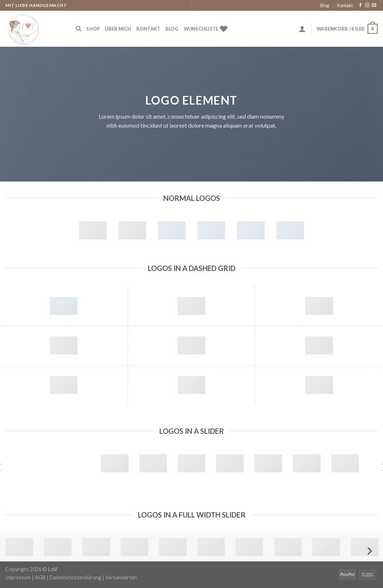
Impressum (18, 577)
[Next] (369, 551)
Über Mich (118, 29)
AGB (40, 577)
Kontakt (345, 5)
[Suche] (78, 29)
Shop (93, 29)
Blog (325, 5)
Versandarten (121, 577)
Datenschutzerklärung (75, 577)
